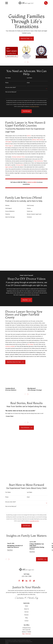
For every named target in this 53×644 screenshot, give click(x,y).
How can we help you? (11, 92)
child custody (40, 140)
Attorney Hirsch (20, 165)
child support (8, 142)
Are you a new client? (11, 88)
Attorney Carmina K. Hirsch (18, 157)
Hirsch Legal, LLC (9, 146)
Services (26, 593)
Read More (42, 540)
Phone (7, 83)
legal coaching (9, 167)
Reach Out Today (27, 39)
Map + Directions (26, 615)
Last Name (30, 78)
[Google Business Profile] (23, 562)
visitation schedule (10, 327)
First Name (8, 78)
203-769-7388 (26, 557)
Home (26, 587)
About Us (26, 590)
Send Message (26, 111)
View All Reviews (27, 409)
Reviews (26, 596)
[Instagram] (30, 562)
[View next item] (28, 62)
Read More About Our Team (15, 343)
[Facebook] (19, 562)
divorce (29, 136)
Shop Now (27, 281)
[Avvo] (34, 562)
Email (28, 83)
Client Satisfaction (38, 161)
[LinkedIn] (26, 562)
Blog (26, 599)
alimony (34, 140)
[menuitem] (7, 631)
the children (30, 325)
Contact (26, 602)
